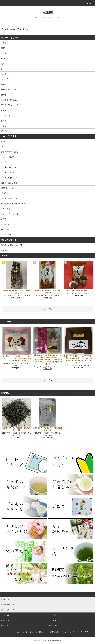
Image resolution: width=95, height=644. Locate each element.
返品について (43, 632)
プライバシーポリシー (71, 632)
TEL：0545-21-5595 (55, 620)
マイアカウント (6, 615)
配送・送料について (32, 632)
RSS (82, 632)
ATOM (86, 632)
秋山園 (47, 13)
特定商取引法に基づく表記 (56, 632)
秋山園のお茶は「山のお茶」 (12, 245)
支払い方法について (18, 632)
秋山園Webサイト (54, 625)
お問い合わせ (5, 620)
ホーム (9, 632)
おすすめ (5, 250)
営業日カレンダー (7, 625)
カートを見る (53, 615)
